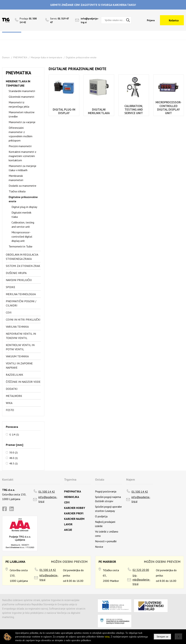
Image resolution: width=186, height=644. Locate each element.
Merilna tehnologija (21, 294)
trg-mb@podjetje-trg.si (141, 580)
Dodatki (12, 389)
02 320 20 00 (141, 570)
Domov (6, 57)
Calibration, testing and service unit (23, 224)
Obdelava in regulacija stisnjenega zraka (22, 257)
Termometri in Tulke (21, 246)
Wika (9, 403)
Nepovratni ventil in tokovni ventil (21, 336)
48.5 (14, 463)
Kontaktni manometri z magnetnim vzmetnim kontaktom (22, 156)
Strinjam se (162, 637)
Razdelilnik (15, 375)
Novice (99, 547)
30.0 (14, 452)
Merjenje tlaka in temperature (47, 57)
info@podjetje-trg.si (48, 499)
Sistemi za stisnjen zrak (23, 266)
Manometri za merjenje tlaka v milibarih (22, 168)
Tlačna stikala (17, 191)
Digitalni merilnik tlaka (21, 215)
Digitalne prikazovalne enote (81, 57)
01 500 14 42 (47, 492)
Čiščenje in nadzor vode (23, 382)
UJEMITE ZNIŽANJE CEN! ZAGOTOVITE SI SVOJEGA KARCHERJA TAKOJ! (93, 5)
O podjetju (101, 516)
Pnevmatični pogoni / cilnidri (21, 303)
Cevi (9, 312)
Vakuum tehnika (17, 356)
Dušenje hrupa (16, 273)
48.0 (14, 458)
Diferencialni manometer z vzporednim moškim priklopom (21, 134)
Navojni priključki (19, 280)
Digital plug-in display (24, 207)
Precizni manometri (20, 146)
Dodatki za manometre (22, 186)
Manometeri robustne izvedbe (22, 114)
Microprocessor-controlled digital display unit (22, 237)
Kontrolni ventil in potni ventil (20, 347)
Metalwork (14, 396)
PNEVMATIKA (20, 57)
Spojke (11, 287)
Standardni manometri (22, 91)
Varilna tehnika (17, 327)
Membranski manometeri (16, 178)
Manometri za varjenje (22, 122)
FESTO (10, 410)
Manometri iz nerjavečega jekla (19, 104)
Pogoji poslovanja (106, 491)
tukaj (107, 637)
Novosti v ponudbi (106, 541)
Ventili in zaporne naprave (19, 365)
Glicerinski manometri (21, 97)
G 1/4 (14, 434)
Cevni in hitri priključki (23, 320)
